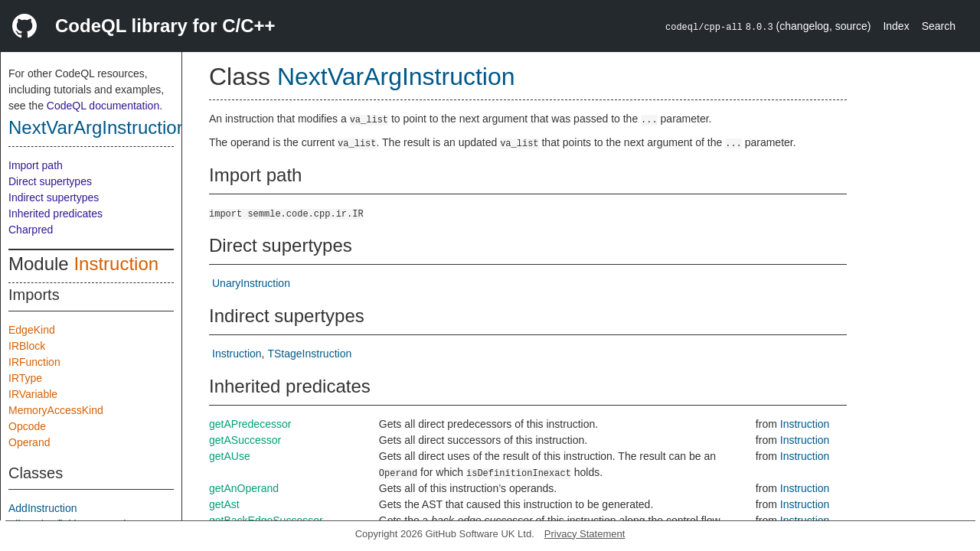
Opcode (27, 426)
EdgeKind (32, 330)
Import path (36, 165)
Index (896, 26)
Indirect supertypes (54, 197)
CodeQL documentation (103, 106)
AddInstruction (43, 508)
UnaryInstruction (251, 283)
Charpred (31, 230)
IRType (25, 378)
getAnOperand (244, 488)
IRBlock (27, 346)
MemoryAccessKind (56, 410)
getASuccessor (245, 440)
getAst (224, 504)
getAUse (230, 456)
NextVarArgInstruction (98, 127)
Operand (29, 442)
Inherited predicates (56, 214)
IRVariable (33, 394)
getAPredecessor (250, 424)
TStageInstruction (309, 354)
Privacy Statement (585, 534)
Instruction (116, 264)
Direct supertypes (50, 181)
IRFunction (34, 362)
